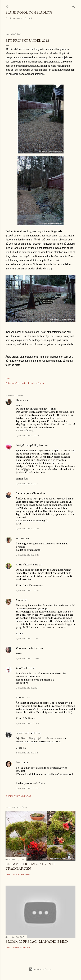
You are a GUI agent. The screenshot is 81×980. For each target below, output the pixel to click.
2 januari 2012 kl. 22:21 (27, 688)
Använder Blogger (40, 969)
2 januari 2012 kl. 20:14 (27, 484)
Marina (20, 600)
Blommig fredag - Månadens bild (37, 941)
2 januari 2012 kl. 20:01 (27, 435)
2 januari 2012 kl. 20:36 (27, 590)
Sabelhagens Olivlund (29, 493)
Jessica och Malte (27, 733)
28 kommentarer (21, 874)
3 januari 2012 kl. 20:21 (27, 753)
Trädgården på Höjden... (30, 445)
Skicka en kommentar (19, 796)
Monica (20, 762)
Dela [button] (8, 378)
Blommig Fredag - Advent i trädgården (30, 866)
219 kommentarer (22, 947)
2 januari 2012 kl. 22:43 (27, 723)
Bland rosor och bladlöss (29, 12)
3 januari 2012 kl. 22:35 (27, 788)
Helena (20, 400)
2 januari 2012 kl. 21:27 (27, 638)
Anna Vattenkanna (27, 565)
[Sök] (73, 5)
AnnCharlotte (24, 668)
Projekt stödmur (36, 383)
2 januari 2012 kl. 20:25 (27, 529)
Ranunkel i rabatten (28, 648)
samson (21, 538)
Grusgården (21, 383)
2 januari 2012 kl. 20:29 (27, 555)
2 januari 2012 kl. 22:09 (27, 658)
